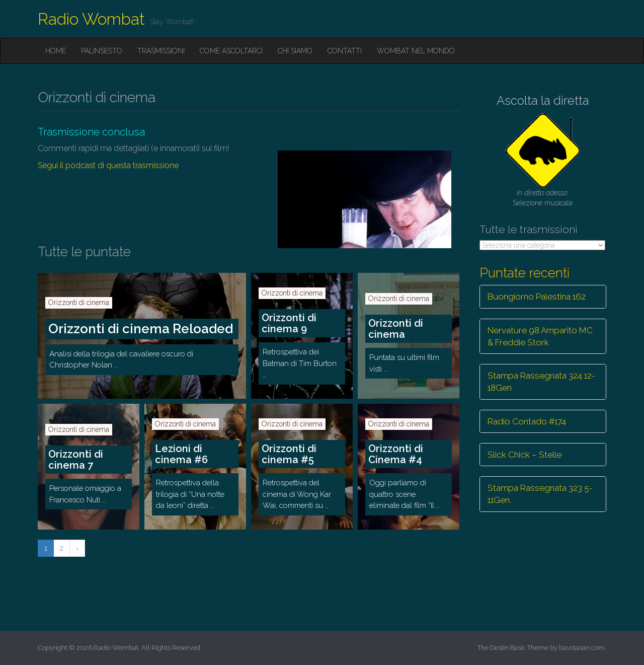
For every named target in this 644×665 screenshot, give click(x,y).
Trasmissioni (161, 51)
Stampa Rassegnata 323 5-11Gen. (540, 494)
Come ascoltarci (231, 51)
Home (56, 51)
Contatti (345, 51)
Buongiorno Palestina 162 (537, 297)
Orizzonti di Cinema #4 (396, 454)
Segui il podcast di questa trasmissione (108, 165)
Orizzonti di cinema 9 (289, 323)
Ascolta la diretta (543, 100)
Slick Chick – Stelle (525, 455)
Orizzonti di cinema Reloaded (141, 329)
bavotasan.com (582, 648)
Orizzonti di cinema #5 (289, 454)
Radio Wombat (91, 19)
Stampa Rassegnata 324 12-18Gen (541, 382)
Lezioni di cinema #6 (181, 454)
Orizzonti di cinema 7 (76, 460)
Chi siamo (295, 51)
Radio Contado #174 (527, 421)
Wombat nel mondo (416, 51)
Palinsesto (102, 51)
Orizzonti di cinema (79, 303)
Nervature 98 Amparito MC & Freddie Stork (540, 336)
